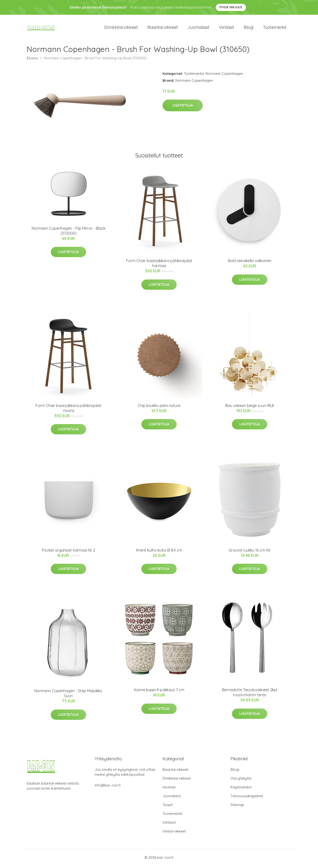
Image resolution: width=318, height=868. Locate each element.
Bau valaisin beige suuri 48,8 (250, 408)
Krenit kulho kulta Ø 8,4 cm (159, 553)
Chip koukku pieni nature (159, 408)
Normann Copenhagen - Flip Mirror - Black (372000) (69, 233)
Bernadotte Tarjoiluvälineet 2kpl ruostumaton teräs (250, 695)
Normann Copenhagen (224, 76)
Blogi (249, 28)
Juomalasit (198, 28)
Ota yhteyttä (241, 781)
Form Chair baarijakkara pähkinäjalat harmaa (159, 266)
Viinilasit (226, 28)
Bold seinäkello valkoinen (250, 263)
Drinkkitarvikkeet (121, 28)
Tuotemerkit (275, 28)
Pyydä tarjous (231, 7)
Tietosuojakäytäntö (247, 798)
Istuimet (169, 789)
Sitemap (237, 807)
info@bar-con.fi (108, 788)
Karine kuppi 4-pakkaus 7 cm (159, 692)
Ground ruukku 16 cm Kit (250, 553)
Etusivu (32, 60)
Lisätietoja (183, 108)
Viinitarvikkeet (174, 834)
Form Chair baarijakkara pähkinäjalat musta (69, 410)
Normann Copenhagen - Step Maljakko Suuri (68, 696)
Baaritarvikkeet (163, 28)
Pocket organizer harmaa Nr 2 (69, 553)
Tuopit (168, 807)
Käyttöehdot (241, 789)
